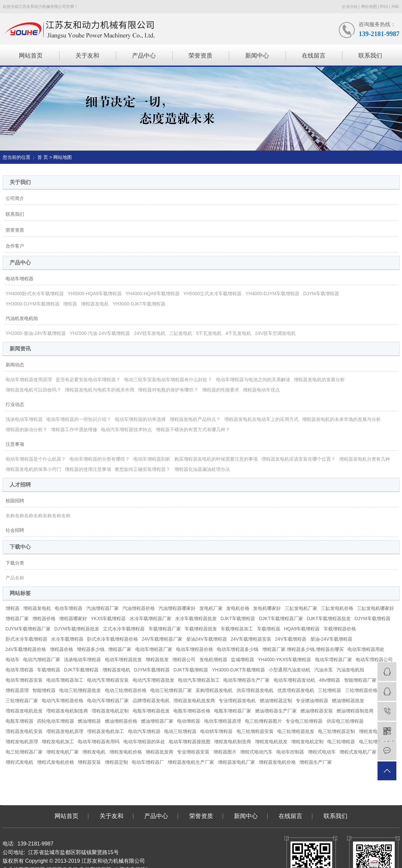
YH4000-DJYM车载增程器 (272, 294)
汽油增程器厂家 (103, 608)
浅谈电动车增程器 (24, 419)
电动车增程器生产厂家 (246, 680)
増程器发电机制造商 (67, 711)
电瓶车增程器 (20, 721)
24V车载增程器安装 (251, 639)
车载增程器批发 (201, 629)
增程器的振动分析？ (26, 430)
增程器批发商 (159, 752)
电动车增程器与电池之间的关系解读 (253, 380)
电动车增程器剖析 (152, 459)
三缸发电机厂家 (301, 608)
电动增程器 (189, 721)
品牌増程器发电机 (151, 701)
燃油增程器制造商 (355, 711)
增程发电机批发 (271, 742)
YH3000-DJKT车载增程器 (139, 304)
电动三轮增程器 (180, 731)
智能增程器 (44, 690)
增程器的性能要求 (221, 390)
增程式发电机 (20, 762)
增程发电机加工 (58, 742)
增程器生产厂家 (316, 762)
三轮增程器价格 (361, 690)
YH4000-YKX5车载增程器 (284, 660)
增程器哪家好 (73, 618)
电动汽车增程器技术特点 (126, 430)
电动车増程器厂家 (334, 660)
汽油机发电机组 (22, 318)
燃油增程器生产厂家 (276, 711)
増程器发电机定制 (110, 711)
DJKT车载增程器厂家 (281, 618)
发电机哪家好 (267, 608)
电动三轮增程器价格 (126, 690)
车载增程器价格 (340, 629)
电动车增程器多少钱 (238, 649)
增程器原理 (17, 690)
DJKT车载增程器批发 (329, 618)
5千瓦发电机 (209, 333)
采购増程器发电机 (214, 690)
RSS (384, 7)
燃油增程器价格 (121, 721)
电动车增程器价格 (195, 649)
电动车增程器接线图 (190, 742)
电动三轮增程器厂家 (171, 690)
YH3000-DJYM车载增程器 (33, 304)
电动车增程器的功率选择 (140, 419)
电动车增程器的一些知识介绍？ (79, 419)
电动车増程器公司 (374, 660)
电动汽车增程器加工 (199, 680)
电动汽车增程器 (144, 731)
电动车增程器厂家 (154, 649)
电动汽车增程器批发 (154, 680)
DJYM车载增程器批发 (77, 629)
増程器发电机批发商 (194, 701)
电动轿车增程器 (216, 731)
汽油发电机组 (350, 670)
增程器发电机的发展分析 (319, 380)
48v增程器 (330, 680)
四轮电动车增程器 (56, 721)
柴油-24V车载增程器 (332, 639)
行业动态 (15, 404)
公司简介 (15, 198)
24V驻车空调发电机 (275, 333)
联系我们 (370, 56)
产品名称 (15, 578)
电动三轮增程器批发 (80, 690)
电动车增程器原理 (223, 721)
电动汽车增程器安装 (108, 680)
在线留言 (314, 56)
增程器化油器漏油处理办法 (202, 469)
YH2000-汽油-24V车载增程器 (100, 333)
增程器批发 (157, 660)
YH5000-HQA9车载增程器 (94, 294)
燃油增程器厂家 (157, 721)
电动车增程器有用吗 (99, 742)
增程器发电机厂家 (237, 762)
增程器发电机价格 (277, 762)
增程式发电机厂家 (358, 752)
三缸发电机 (181, 333)
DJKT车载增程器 (238, 618)
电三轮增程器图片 (263, 721)
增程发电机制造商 (233, 742)
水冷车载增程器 (67, 639)
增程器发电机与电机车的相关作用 (100, 390)
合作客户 (15, 246)
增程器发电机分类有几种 (365, 459)
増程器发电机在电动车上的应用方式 (261, 419)
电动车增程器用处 (366, 649)
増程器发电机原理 (65, 731)
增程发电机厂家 (63, 752)
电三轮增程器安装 (255, 731)
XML (396, 7)
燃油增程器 (89, 721)
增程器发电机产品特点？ (195, 419)
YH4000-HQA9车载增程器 (152, 294)
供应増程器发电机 (255, 690)
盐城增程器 (243, 660)
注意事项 (15, 444)
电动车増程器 (20, 670)
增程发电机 (94, 752)
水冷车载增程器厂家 (151, 618)
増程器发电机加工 (106, 731)
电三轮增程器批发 (296, 731)
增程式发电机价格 (56, 762)
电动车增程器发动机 (294, 680)
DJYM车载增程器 (321, 294)
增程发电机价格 (126, 752)
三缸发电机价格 (337, 608)
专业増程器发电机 (237, 701)
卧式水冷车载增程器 (26, 639)
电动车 (13, 660)
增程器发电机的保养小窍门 (33, 469)
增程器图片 (225, 752)
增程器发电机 (95, 304)
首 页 (43, 157)
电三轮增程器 (341, 742)
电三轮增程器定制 (336, 731)
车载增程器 (269, 629)
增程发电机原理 (22, 742)
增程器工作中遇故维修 (74, 430)
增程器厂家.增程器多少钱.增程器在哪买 (303, 649)
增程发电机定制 (307, 742)
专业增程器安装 (193, 752)
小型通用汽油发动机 (290, 670)
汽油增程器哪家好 (177, 608)
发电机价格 (238, 608)
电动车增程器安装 (24, 680)
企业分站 (350, 7)
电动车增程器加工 (65, 680)
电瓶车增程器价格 (192, 711)
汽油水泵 (324, 670)
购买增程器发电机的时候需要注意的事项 (216, 459)
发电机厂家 (211, 608)
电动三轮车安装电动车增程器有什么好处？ (168, 380)
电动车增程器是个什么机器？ (36, 459)
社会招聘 (15, 530)
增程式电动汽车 (256, 752)
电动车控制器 (290, 752)
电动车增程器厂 (148, 762)
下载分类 (15, 563)
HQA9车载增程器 (302, 629)
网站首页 (31, 56)
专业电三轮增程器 (304, 721)
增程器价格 (44, 618)
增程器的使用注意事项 (88, 469)
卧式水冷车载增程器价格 (112, 639)
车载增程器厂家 (165, 629)
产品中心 (144, 56)
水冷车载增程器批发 (196, 618)
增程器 (70, 304)
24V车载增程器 (291, 639)
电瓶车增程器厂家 (233, 711)
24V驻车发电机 (150, 333)
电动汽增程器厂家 (42, 660)
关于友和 (87, 56)
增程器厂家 (17, 618)
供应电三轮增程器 (345, 721)
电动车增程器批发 (123, 660)
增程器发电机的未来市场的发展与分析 (341, 419)
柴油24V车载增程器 (207, 639)
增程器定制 (116, 762)
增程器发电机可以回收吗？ (33, 390)
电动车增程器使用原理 (29, 380)
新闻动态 (15, 365)
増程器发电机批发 (24, 711)
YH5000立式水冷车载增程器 (213, 294)
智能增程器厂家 (360, 680)
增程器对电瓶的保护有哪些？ (168, 390)
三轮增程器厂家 (22, 701)
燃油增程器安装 (317, 711)
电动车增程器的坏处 (144, 742)
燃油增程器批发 (348, 701)
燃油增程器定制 (276, 701)
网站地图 (369, 7)
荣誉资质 (201, 56)
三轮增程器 (330, 690)
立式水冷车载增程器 (124, 629)
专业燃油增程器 (312, 701)
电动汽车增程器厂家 (108, 701)
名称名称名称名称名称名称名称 (38, 516)
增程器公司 (184, 660)
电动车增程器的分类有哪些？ (100, 459)
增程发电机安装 (375, 731)
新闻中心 (257, 56)
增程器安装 (89, 762)
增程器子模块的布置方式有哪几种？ (193, 430)
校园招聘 (15, 501)
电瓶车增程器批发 (151, 711)
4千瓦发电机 (239, 333)
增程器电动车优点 (261, 390)
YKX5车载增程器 (109, 618)
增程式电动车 (322, 752)
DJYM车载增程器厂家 (28, 629)
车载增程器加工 (237, 629)
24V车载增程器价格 (26, 649)
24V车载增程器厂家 (162, 639)
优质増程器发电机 (296, 690)
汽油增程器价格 (139, 608)
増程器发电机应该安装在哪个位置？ (298, 459)
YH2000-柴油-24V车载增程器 (36, 333)
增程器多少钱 (91, 649)
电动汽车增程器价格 (63, 701)
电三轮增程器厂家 (24, 752)
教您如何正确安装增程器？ (143, 469)
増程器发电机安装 (24, 731)
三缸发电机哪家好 (376, 608)
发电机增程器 (213, 660)
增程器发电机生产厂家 (191, 762)
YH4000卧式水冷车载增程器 (35, 294)
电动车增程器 (20, 279)
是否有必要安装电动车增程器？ (88, 380)
